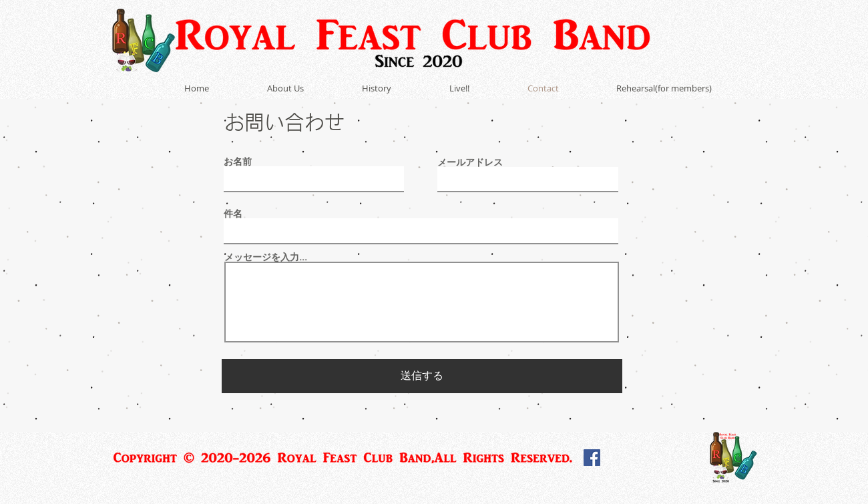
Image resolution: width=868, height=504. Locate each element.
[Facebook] (592, 458)
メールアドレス (470, 162)
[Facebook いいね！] (641, 461)
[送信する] (422, 376)
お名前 (238, 162)
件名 (233, 214)
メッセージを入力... (266, 257)
